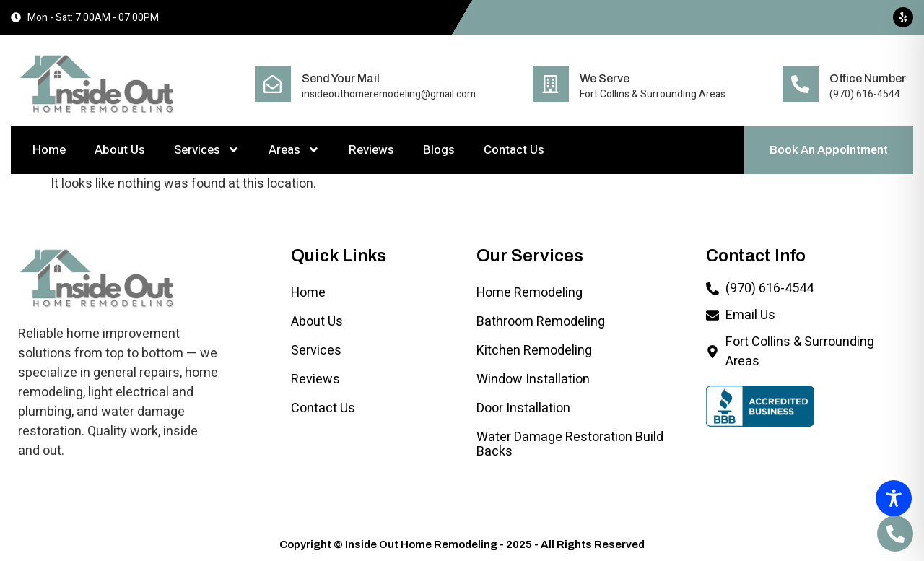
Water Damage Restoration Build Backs (570, 444)
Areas (294, 150)
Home (49, 150)
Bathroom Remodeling (541, 322)
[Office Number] (801, 84)
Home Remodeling (529, 293)
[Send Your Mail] (273, 84)
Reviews (371, 150)
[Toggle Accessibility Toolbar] (894, 498)
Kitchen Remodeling (534, 351)
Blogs (439, 150)
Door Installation (523, 408)
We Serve (605, 78)
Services (207, 150)
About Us (120, 150)
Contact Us (514, 150)
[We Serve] (551, 84)
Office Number (868, 78)
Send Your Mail (341, 78)
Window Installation (533, 379)
